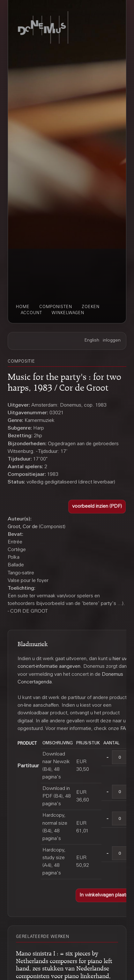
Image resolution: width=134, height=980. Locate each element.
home (23, 307)
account (31, 313)
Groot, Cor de (23, 527)
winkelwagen (68, 313)
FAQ (125, 729)
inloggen (112, 341)
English (92, 341)
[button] (97, 507)
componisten (56, 307)
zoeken (91, 307)
